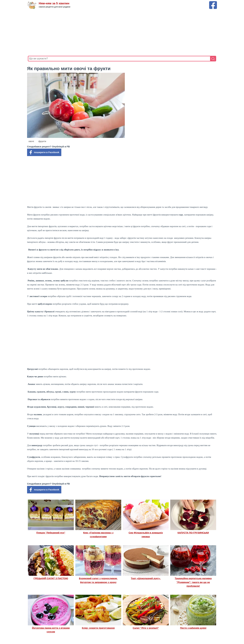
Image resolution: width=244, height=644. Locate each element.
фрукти (42, 141)
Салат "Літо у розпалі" (146, 628)
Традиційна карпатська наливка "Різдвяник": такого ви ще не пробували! (193, 582)
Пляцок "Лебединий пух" (51, 533)
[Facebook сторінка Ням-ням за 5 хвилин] (213, 3)
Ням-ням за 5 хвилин (54, 3)
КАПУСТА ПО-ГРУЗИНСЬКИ (193, 533)
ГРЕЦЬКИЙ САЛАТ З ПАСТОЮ (51, 578)
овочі (31, 141)
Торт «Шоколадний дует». (146, 578)
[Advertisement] (121, 32)
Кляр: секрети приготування (98, 628)
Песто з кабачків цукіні (193, 628)
